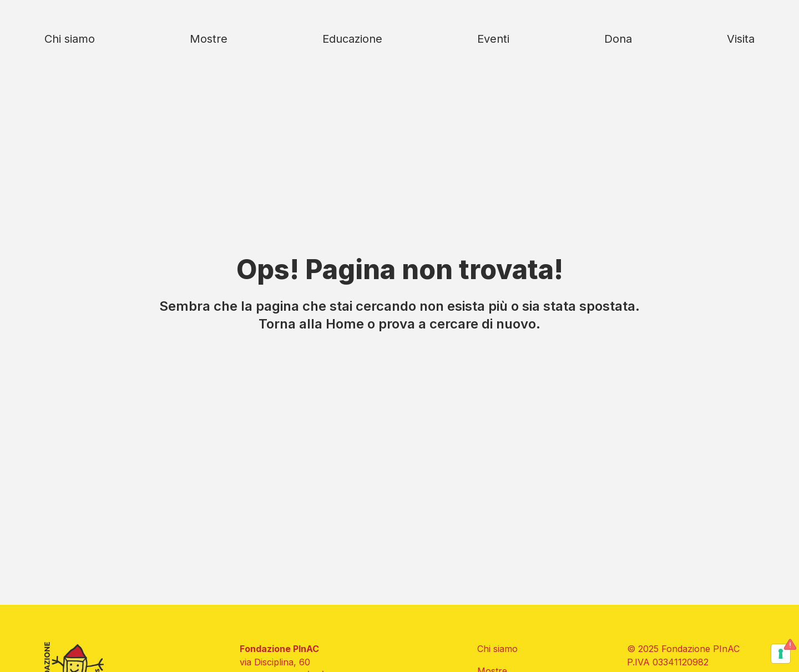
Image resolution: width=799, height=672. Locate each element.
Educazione (352, 39)
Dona (618, 39)
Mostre (209, 39)
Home (345, 324)
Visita (741, 39)
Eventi (493, 39)
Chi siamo (70, 39)
